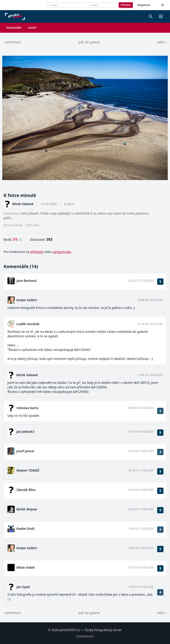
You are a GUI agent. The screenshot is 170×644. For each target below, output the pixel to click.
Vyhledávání (85, 636)
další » (162, 42)
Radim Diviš (25, 529)
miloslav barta (27, 408)
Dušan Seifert (27, 300)
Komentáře (14, 28)
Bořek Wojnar (27, 509)
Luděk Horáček (28, 324)
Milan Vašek (26, 567)
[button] (161, 16)
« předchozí (12, 42)
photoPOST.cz (70, 630)
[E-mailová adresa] (66, 5)
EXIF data (33, 225)
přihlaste (37, 252)
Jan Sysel (23, 587)
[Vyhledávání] (151, 16)
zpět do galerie (89, 42)
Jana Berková (26, 281)
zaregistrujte (62, 252)
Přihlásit (126, 5)
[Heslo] (102, 5)
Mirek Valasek (23, 204)
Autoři (32, 28)
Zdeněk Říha (26, 490)
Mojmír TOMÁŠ (28, 470)
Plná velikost (13, 225)
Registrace (144, 5)
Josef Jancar (25, 451)
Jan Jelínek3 (25, 432)
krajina (69, 204)
